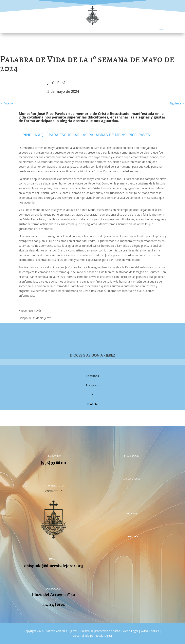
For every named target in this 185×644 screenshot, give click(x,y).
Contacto (52, 491)
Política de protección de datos (100, 631)
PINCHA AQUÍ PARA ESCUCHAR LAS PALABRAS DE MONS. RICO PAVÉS (86, 135)
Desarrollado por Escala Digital (93, 636)
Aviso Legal (130, 631)
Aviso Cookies (150, 631)
